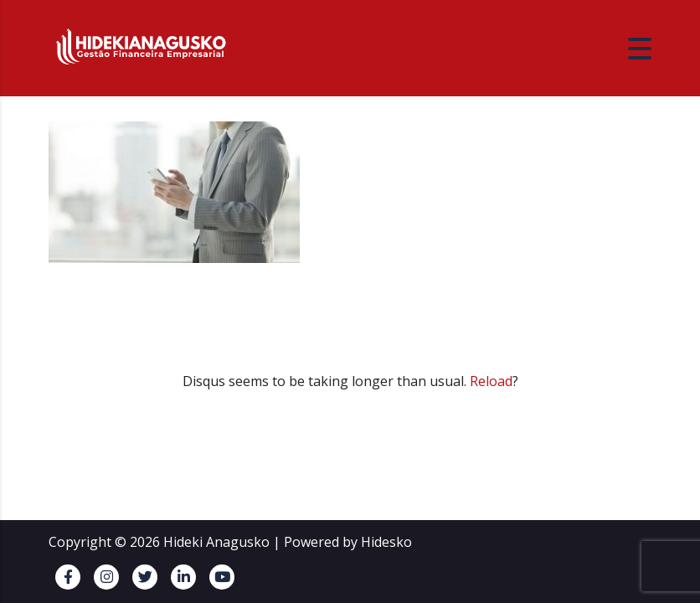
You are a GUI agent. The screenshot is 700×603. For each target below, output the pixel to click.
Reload (491, 381)
